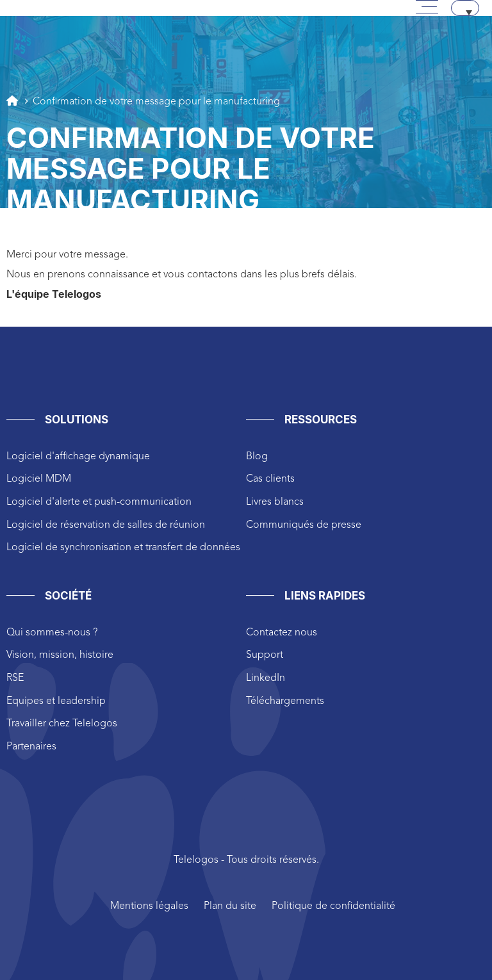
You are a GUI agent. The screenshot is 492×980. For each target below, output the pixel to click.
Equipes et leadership (56, 701)
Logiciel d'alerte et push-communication (99, 502)
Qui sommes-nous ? (52, 633)
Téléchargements (285, 701)
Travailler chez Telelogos (62, 724)
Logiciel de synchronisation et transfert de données (123, 548)
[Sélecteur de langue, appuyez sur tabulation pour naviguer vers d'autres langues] (465, 8)
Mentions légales (149, 906)
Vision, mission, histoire (60, 655)
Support (265, 655)
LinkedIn (266, 678)
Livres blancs (275, 502)
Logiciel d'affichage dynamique (78, 457)
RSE (15, 678)
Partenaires (31, 747)
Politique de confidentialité (333, 906)
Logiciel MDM (39, 479)
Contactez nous (282, 633)
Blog (257, 457)
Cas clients (270, 479)
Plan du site (230, 906)
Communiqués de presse (304, 525)
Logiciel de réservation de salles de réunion (106, 525)
